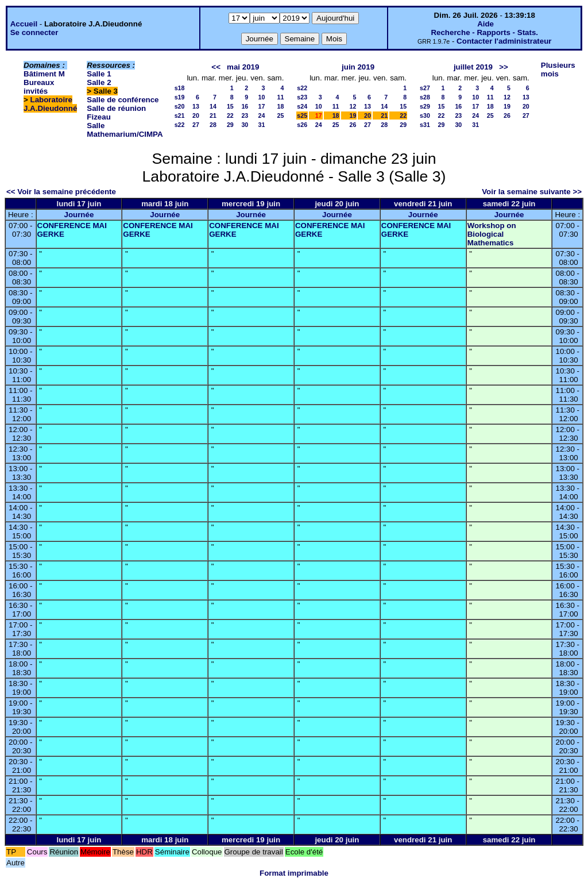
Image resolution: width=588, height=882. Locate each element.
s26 (302, 125)
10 (262, 97)
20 (196, 115)
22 (230, 115)
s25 (302, 115)
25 (280, 115)
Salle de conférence (123, 100)
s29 (425, 106)
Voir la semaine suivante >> (532, 192)
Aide (486, 24)
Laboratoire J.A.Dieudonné (50, 104)
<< (216, 67)
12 (353, 106)
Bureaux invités (39, 87)
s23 (302, 97)
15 (230, 106)
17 (262, 106)
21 (213, 115)
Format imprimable (294, 873)
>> (504, 67)
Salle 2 (99, 82)
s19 (180, 97)
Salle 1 (99, 74)
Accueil (24, 24)
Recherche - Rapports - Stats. (484, 32)
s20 (180, 106)
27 (196, 125)
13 (196, 106)
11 (280, 97)
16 (245, 106)
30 (245, 125)
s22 (180, 125)
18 (280, 106)
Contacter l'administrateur (504, 41)
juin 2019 (358, 67)
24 (262, 115)
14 (213, 106)
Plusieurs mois (558, 70)
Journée (79, 215)
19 (353, 115)
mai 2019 (243, 67)
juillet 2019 (473, 67)
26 (353, 125)
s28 (425, 97)
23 (245, 115)
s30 (425, 115)
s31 (425, 125)
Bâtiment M (44, 74)
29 (230, 125)
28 (213, 125)
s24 (302, 106)
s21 (180, 115)
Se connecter (34, 32)
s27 (425, 88)
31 (262, 125)
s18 (180, 88)
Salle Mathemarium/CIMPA (125, 130)
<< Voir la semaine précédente (61, 192)
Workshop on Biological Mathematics (492, 234)
